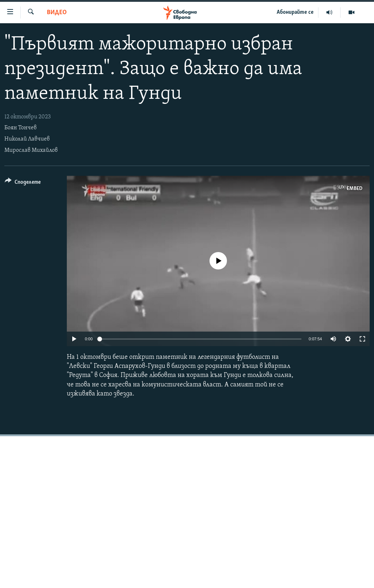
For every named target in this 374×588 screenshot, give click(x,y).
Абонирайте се (295, 12)
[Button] (23, 183)
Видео (57, 13)
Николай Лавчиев (27, 139)
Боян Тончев (21, 128)
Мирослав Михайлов (31, 150)
